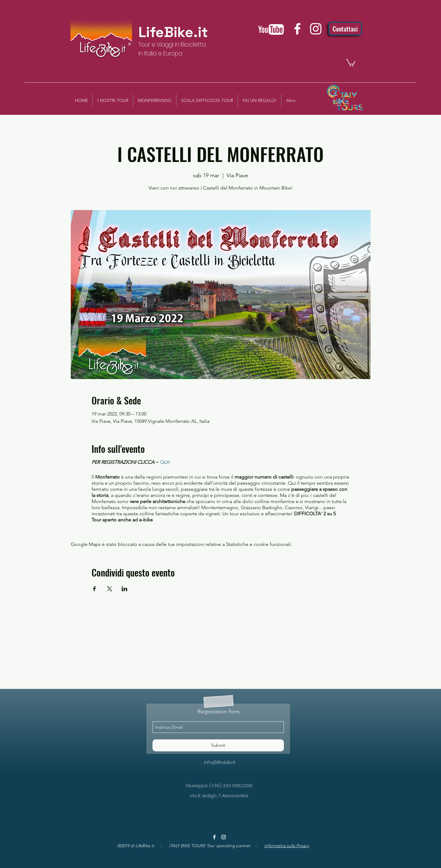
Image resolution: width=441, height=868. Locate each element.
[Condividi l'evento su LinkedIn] (124, 589)
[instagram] (316, 29)
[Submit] (218, 745)
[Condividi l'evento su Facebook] (94, 589)
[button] (351, 62)
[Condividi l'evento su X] (109, 589)
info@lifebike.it (220, 762)
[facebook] (297, 29)
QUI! (165, 462)
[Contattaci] (345, 29)
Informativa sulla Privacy (287, 846)
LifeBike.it (173, 32)
